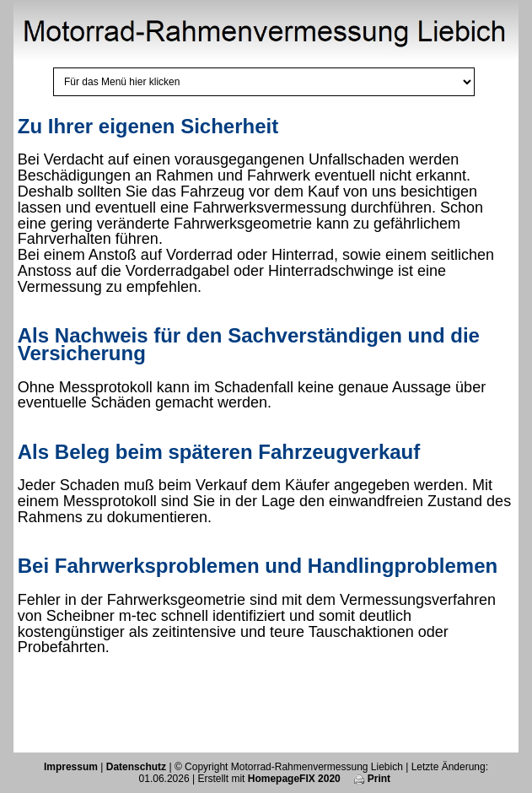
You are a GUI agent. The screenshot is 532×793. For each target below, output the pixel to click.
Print (372, 779)
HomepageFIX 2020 (294, 779)
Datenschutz (136, 767)
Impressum (71, 767)
